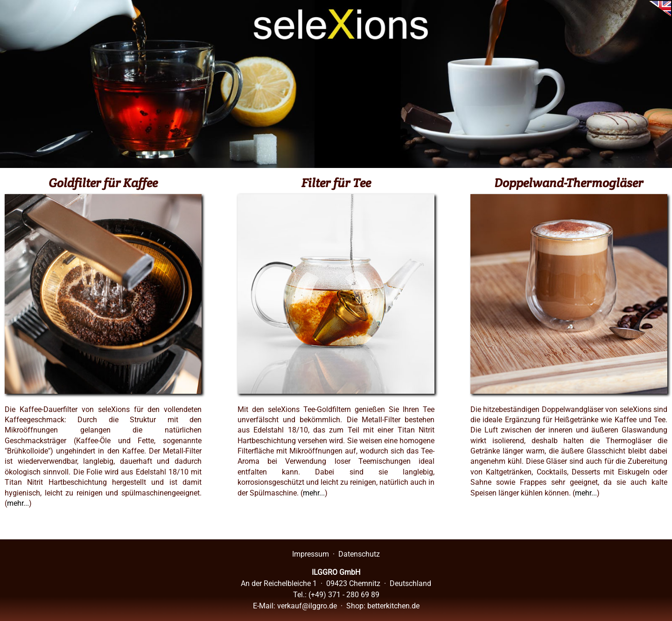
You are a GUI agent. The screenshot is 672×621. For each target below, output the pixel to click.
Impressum (311, 554)
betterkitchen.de (393, 606)
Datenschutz (359, 554)
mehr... (18, 503)
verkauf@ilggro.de (307, 606)
